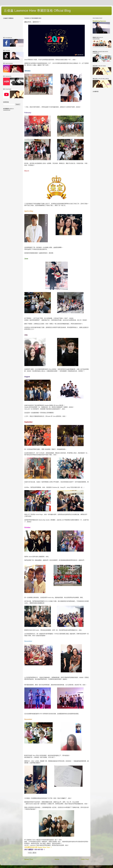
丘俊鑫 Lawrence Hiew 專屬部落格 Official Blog (37, 11)
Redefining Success (99, 21)
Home (57, 859)
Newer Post (29, 859)
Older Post (85, 859)
